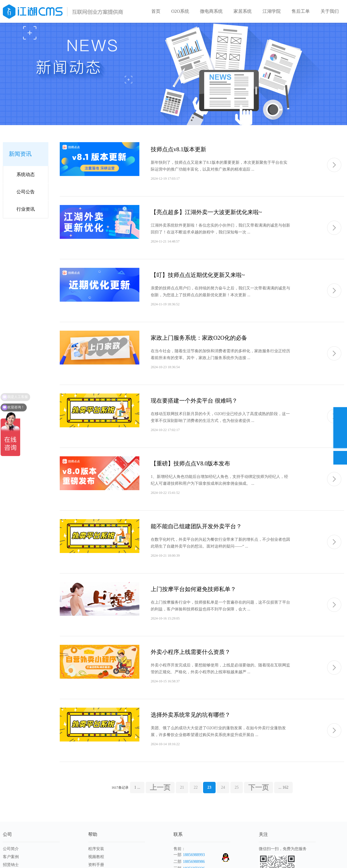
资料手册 (96, 865)
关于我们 (330, 11)
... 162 (283, 787)
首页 (156, 11)
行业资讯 (26, 209)
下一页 (259, 788)
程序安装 (96, 849)
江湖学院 (272, 11)
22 (196, 787)
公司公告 (26, 192)
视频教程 (96, 857)
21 (182, 787)
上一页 (160, 788)
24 (223, 787)
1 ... (137, 787)
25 (237, 787)
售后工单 (301, 11)
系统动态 (26, 174)
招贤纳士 (11, 865)
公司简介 (11, 849)
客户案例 (11, 857)
